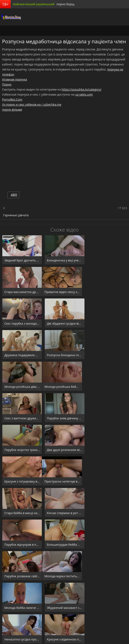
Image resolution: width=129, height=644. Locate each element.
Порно (7, 84)
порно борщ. (66, 4)
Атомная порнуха (15, 79)
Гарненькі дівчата (16, 215)
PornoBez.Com (12, 99)
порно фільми (12, 109)
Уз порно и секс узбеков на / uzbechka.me (32, 104)
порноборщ (10, 17)
